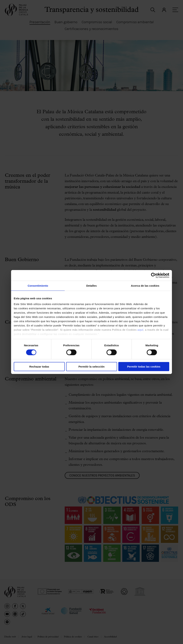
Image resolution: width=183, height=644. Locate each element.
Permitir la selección (91, 367)
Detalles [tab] (91, 286)
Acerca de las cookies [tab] (145, 286)
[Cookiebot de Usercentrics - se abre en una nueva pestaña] (154, 275)
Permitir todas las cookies (144, 367)
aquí (140, 330)
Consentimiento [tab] (38, 286)
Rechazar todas (39, 367)
